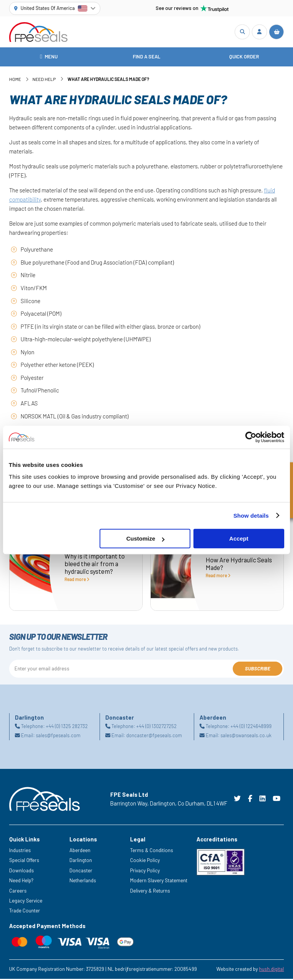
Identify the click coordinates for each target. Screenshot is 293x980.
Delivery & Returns (150, 891)
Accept (239, 538)
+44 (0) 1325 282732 (67, 727)
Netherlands (83, 882)
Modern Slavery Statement (159, 882)
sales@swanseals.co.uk (246, 736)
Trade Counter (25, 912)
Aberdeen (80, 851)
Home (15, 80)
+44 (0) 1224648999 (251, 727)
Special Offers (24, 861)
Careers (18, 891)
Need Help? (21, 882)
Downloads (22, 871)
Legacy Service (26, 902)
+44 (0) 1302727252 (156, 727)
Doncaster (81, 871)
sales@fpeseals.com (58, 736)
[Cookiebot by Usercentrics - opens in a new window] (251, 437)
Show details (251, 516)
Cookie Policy (145, 861)
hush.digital (271, 970)
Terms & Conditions (152, 851)
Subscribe (258, 670)
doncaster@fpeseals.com (154, 736)
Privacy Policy (145, 871)
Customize (145, 538)
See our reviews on (192, 8)
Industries (20, 851)
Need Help (44, 80)
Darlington (81, 861)
